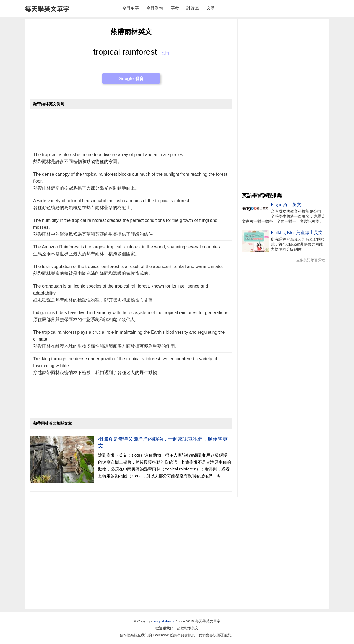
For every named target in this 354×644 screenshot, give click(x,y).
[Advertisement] (131, 130)
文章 (211, 8)
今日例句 (155, 8)
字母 (175, 8)
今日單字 (131, 8)
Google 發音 (131, 79)
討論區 (193, 8)
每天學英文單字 (47, 9)
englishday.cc (165, 621)
